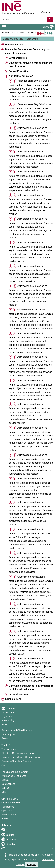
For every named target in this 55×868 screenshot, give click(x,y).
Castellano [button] (47, 12)
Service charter (9, 815)
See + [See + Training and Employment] (5, 792)
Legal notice (8, 716)
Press (4, 725)
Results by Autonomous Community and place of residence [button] (28, 51)
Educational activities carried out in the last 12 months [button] (31, 65)
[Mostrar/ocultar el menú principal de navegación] (4, 27)
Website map (8, 713)
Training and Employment (15, 772)
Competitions (8, 784)
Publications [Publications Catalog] (8, 807)
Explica (5, 788)
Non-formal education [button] (21, 76)
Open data (7, 811)
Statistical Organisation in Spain (18, 753)
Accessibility (8, 720)
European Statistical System (16, 761)
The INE (6, 745)
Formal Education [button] (19, 71)
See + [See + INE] (5, 765)
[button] (48, 27)
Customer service (11, 803)
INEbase (5, 33)
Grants (5, 780)
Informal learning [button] (18, 694)
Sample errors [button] (13, 699)
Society (33, 33)
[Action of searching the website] (50, 20)
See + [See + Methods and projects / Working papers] (5, 738)
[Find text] (25, 20)
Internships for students (14, 776)
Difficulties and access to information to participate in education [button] (31, 688)
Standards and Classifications (17, 730)
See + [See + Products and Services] (5, 819)
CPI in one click (10, 799)
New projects (8, 734)
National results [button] (14, 45)
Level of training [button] (18, 58)
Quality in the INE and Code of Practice (22, 757)
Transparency (9, 749)
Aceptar (32, 864)
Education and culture (20, 33)
